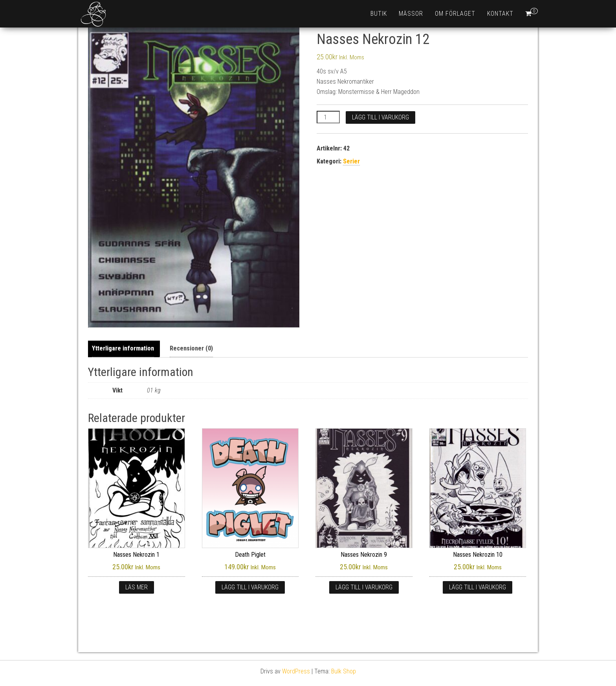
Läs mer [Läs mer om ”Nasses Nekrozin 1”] (137, 587)
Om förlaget (455, 14)
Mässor (411, 14)
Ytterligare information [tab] (123, 348)
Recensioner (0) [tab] (191, 348)
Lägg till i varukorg (380, 117)
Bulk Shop (344, 671)
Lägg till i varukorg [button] (250, 587)
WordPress (296, 671)
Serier (351, 161)
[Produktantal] (328, 117)
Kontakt (500, 14)
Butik (379, 14)
